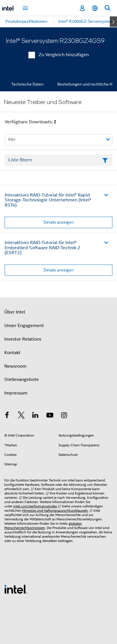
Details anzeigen (58, 222)
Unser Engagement (24, 326)
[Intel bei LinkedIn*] (35, 416)
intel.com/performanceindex (35, 506)
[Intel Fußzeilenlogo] (16, 589)
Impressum (16, 393)
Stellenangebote (22, 379)
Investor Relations (23, 339)
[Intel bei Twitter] (21, 416)
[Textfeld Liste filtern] (58, 160)
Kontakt (12, 353)
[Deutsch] (95, 8)
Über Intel (15, 312)
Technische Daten (27, 84)
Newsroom (15, 366)
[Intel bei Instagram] (64, 416)
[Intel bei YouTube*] (50, 416)
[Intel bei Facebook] (7, 416)
